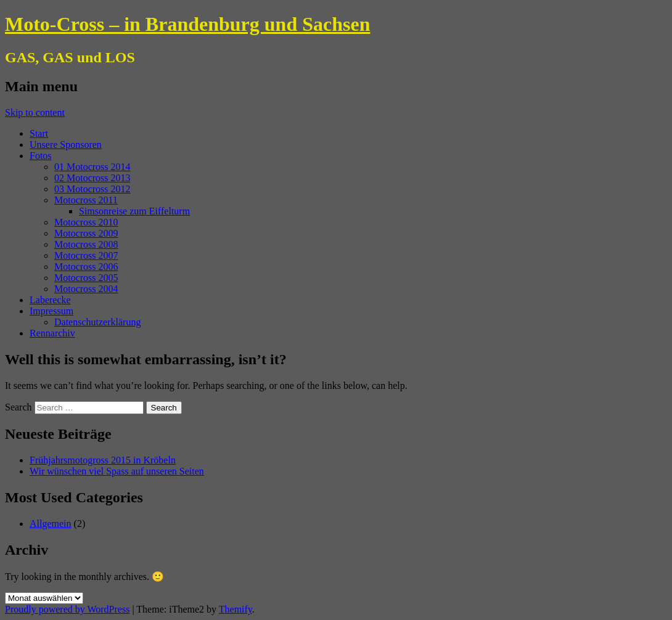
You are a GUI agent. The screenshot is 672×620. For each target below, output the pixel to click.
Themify (236, 609)
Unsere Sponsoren (66, 145)
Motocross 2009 (86, 233)
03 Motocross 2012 (92, 189)
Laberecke (50, 300)
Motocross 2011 (86, 200)
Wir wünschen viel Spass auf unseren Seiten (117, 471)
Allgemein (51, 524)
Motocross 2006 (86, 267)
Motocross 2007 (86, 255)
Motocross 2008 (86, 244)
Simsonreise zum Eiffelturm (134, 211)
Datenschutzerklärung (97, 322)
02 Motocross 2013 (92, 178)
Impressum (51, 311)
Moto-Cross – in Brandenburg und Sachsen (187, 24)
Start (39, 133)
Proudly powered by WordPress (67, 609)
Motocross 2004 (86, 289)
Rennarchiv (52, 333)
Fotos (41, 156)
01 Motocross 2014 (92, 167)
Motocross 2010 (86, 222)
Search (18, 407)
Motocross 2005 (86, 278)
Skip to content (35, 112)
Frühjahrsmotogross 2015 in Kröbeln (103, 460)
